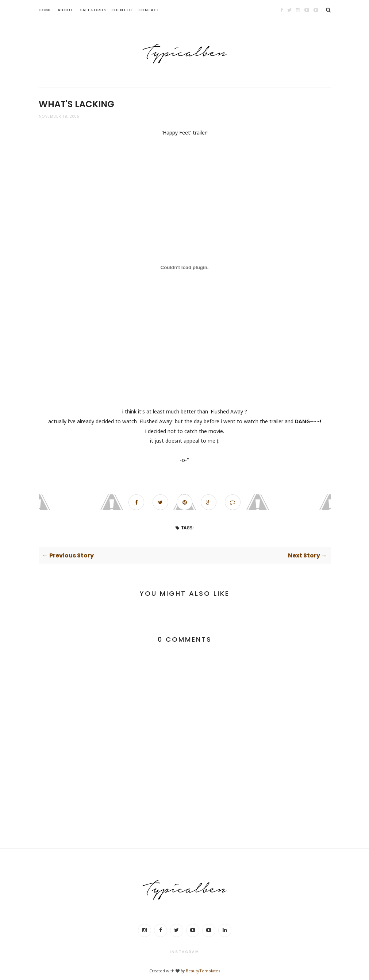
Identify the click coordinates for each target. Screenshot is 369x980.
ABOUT (66, 10)
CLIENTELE (123, 10)
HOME (45, 10)
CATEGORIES (93, 10)
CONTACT (149, 10)
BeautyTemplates (203, 971)
